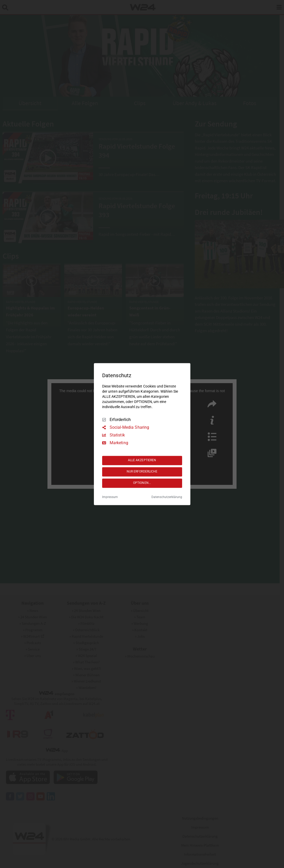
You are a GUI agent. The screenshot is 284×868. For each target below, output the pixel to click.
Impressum (110, 497)
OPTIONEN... (142, 483)
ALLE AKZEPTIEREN (142, 460)
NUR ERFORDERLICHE (142, 472)
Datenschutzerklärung (167, 497)
